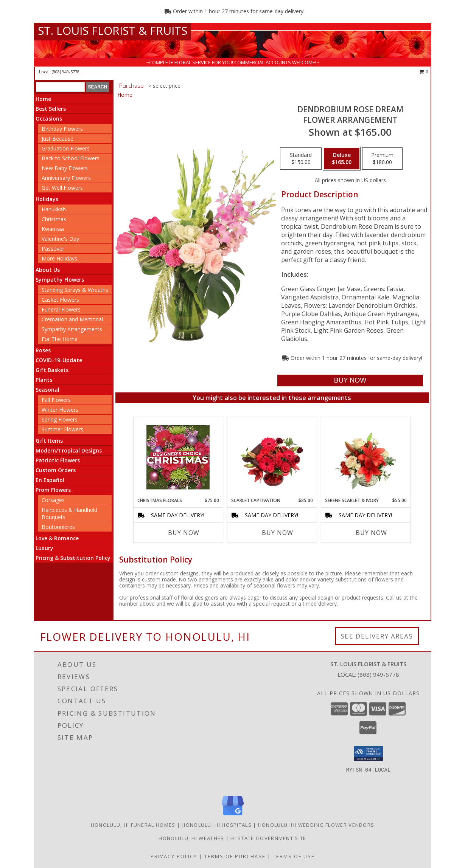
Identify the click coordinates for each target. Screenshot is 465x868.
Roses (43, 350)
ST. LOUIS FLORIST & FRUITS (113, 30)
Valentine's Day (60, 239)
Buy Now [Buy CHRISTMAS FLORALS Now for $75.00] (184, 533)
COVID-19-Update (59, 360)
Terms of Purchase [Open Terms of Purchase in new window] (235, 856)
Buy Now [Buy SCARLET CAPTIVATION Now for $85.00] (278, 533)
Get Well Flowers (62, 188)
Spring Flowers (60, 419)
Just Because (58, 139)
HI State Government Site (268, 838)
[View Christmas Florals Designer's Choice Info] (178, 457)
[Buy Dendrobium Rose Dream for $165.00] (350, 381)
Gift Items (49, 441)
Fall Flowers (56, 400)
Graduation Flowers (66, 148)
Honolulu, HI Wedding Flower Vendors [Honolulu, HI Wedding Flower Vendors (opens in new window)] (316, 825)
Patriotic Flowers (58, 460)
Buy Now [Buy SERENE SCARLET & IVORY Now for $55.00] (371, 533)
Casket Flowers (60, 300)
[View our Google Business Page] (233, 816)
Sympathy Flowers (60, 280)
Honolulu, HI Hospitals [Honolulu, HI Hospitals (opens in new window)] (217, 825)
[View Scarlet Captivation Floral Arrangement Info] (272, 457)
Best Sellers (51, 109)
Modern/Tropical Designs (69, 450)
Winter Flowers (60, 410)
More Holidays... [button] (61, 258)
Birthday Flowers (62, 129)
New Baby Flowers (65, 168)
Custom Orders (56, 470)
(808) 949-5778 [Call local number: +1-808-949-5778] (66, 72)
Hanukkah (54, 209)
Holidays (47, 199)
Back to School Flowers (71, 158)
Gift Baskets (52, 370)
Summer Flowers (62, 429)
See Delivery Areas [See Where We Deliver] (377, 636)
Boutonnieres (58, 527)
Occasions (49, 119)
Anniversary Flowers (66, 178)
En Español (50, 480)
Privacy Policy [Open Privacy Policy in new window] (174, 856)
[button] (368, 753)
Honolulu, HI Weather (191, 838)
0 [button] (424, 72)
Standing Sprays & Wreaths (75, 290)
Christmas (54, 219)
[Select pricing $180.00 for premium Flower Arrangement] (382, 159)
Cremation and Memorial (72, 319)
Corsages (53, 500)
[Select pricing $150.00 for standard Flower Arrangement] (301, 159)
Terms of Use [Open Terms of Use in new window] (294, 856)
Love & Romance (57, 538)
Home (43, 99)
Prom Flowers (53, 490)
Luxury (44, 548)
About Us (48, 270)
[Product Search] (60, 87)
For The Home (60, 339)
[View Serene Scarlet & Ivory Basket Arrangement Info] (366, 457)
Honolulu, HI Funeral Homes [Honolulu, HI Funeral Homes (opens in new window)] (133, 825)
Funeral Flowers (61, 309)
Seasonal (47, 390)
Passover (53, 249)
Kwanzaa (53, 229)
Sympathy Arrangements (72, 329)
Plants (44, 380)
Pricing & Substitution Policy (73, 558)
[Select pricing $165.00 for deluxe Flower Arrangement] (342, 159)
